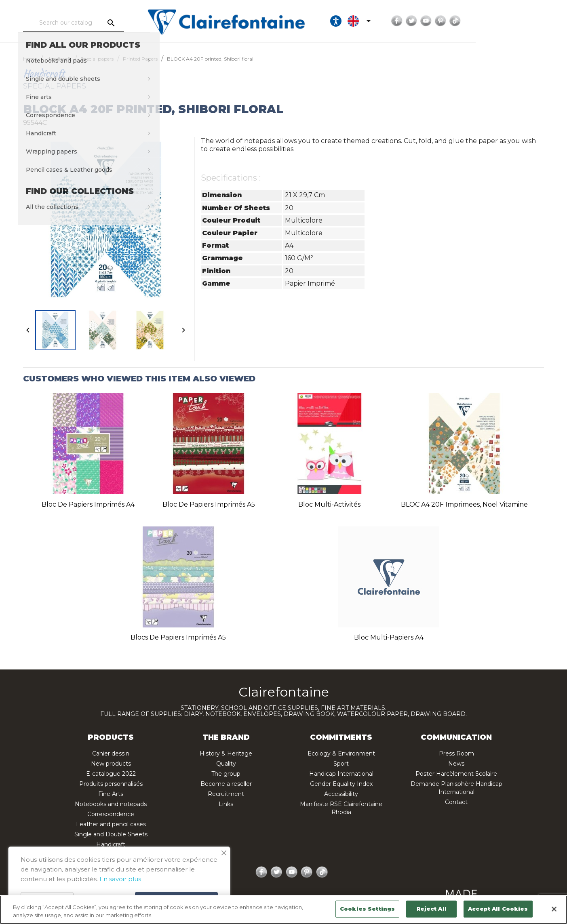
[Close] (554, 909)
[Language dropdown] (436, 21)
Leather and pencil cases (111, 824)
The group (226, 774)
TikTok (531, 21)
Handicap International (341, 774)
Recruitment (226, 794)
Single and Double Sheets (111, 834)
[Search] (99, 23)
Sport (341, 764)
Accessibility (341, 794)
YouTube (502, 21)
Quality (226, 764)
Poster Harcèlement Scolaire (456, 774)
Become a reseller (226, 784)
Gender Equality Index (341, 784)
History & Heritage (226, 754)
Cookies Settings (367, 909)
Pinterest (516, 21)
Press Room (456, 754)
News (456, 764)
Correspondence (111, 814)
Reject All (432, 909)
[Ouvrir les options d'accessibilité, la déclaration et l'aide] (411, 21)
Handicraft (111, 844)
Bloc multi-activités (329, 504)
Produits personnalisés (111, 784)
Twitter (487, 21)
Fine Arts (111, 794)
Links (226, 804)
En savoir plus (120, 879)
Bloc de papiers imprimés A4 (88, 504)
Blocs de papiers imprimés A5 (178, 637)
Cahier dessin (111, 754)
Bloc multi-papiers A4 (389, 637)
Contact (456, 802)
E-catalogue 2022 (111, 774)
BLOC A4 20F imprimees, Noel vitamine (464, 504)
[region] (283, 910)
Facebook (472, 21)
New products (111, 764)
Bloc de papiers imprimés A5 (209, 504)
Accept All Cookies (498, 909)
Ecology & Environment (341, 754)
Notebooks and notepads (111, 804)
